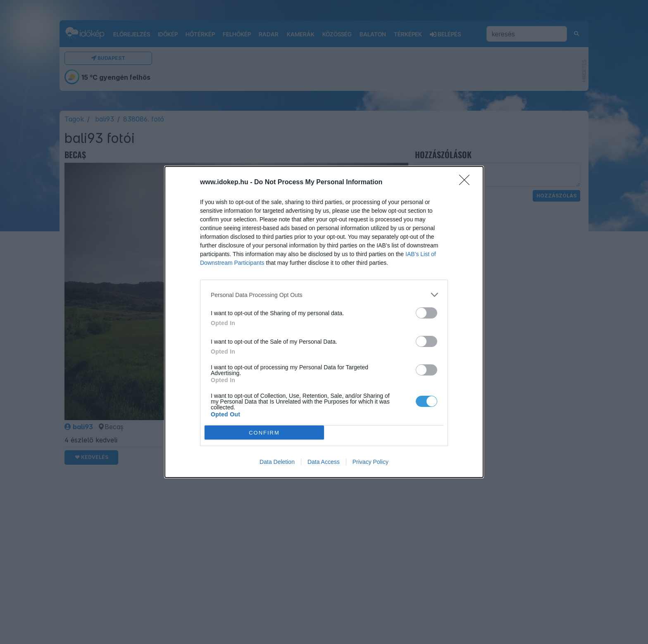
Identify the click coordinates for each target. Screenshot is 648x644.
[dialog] (324, 322)
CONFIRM (264, 432)
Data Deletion (277, 462)
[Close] (467, 183)
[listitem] (324, 295)
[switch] (426, 313)
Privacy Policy (370, 462)
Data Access (324, 462)
